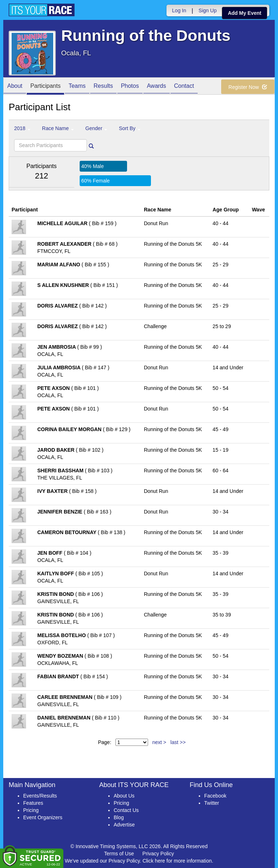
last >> (178, 742)
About (15, 87)
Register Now (248, 87)
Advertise (124, 825)
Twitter (212, 803)
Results (103, 87)
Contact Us (126, 810)
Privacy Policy (158, 854)
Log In (179, 10)
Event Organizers (43, 817)
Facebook (215, 796)
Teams (77, 87)
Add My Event (245, 13)
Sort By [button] (130, 128)
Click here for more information (177, 861)
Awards (157, 87)
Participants (46, 87)
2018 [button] (22, 128)
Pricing (31, 810)
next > (159, 742)
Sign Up (208, 10)
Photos (130, 87)
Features (33, 803)
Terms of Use (119, 854)
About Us (124, 796)
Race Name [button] (58, 128)
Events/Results (40, 796)
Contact (184, 87)
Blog (119, 817)
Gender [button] (96, 128)
